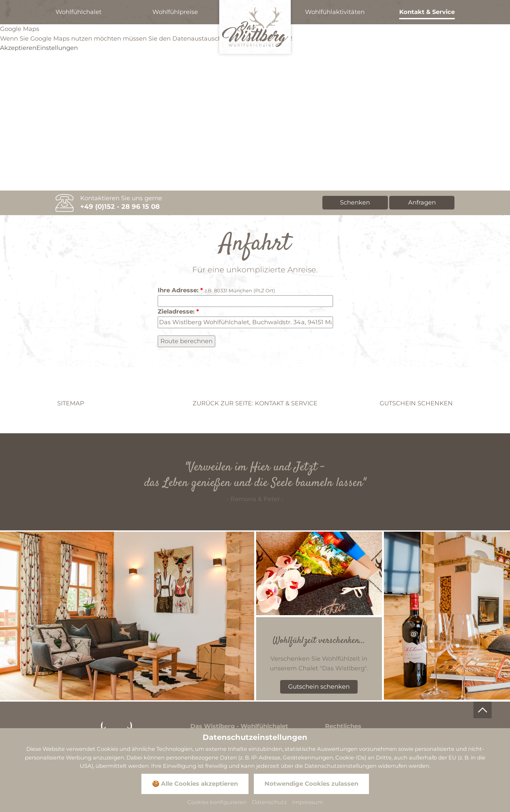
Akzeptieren (18, 48)
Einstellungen (57, 48)
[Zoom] (127, 616)
